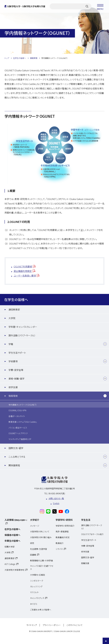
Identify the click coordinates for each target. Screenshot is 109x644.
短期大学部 (10, 547)
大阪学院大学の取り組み (41, 537)
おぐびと (34, 604)
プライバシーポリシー (52, 625)
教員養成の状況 (63, 537)
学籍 (11, 344)
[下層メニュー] (105, 344)
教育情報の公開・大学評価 (41, 561)
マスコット (34, 592)
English (56, 503)
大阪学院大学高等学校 (14, 570)
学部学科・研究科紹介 (65, 526)
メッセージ (35, 526)
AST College (10, 564)
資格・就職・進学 (16, 379)
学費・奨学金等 (16, 370)
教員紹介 (60, 543)
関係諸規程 (14, 465)
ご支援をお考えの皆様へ (41, 610)
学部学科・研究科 (64, 520)
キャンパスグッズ (37, 598)
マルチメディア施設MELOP (20, 439)
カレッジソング (36, 586)
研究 (32, 543)
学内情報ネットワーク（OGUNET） (23, 405)
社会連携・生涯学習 (39, 549)
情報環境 (13, 396)
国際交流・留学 (16, 448)
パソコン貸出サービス (18, 428)
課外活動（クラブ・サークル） (22, 335)
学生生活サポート (17, 353)
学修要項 (13, 361)
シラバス (59, 549)
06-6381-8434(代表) (57, 493)
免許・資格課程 (62, 532)
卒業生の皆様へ (12, 541)
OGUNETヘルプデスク (18, 433)
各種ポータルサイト (17, 416)
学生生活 (86, 520)
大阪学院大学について (40, 532)
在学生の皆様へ (16, 300)
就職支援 (85, 563)
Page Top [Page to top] (106, 641)
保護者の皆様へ (12, 535)
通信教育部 (14, 309)
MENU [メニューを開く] (100, 6)
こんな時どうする (17, 457)
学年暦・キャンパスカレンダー (23, 327)
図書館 (33, 555)
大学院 (12, 318)
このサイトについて (75, 625)
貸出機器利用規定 (23, 271)
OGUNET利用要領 (23, 266)
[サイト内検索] (87, 6)
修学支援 (13, 387)
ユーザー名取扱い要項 (25, 276)
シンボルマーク (37, 581)
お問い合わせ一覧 (56, 498)
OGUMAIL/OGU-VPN (17, 410)
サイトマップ (32, 625)
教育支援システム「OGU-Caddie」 (23, 422)
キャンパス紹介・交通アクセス (42, 567)
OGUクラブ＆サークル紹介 (92, 534)
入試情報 (16, 520)
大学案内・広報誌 (38, 575)
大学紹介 (35, 520)
